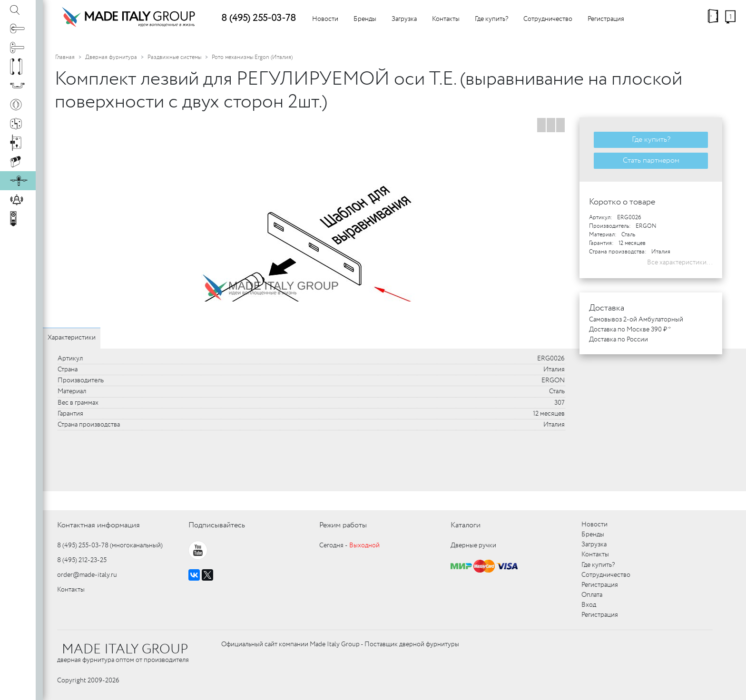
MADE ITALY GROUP (125, 650)
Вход (589, 605)
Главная (65, 57)
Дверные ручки (473, 545)
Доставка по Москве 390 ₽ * (630, 330)
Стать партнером (651, 160)
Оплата (592, 595)
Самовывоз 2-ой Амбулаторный (636, 320)
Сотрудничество (548, 19)
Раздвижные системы (174, 57)
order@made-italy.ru (87, 575)
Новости (325, 19)
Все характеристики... (680, 262)
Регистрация (606, 19)
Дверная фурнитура (111, 57)
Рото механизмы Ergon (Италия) (252, 57)
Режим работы (343, 525)
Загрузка (404, 19)
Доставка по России (618, 340)
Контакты (446, 19)
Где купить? (491, 19)
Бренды (365, 19)
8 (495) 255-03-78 (259, 18)
